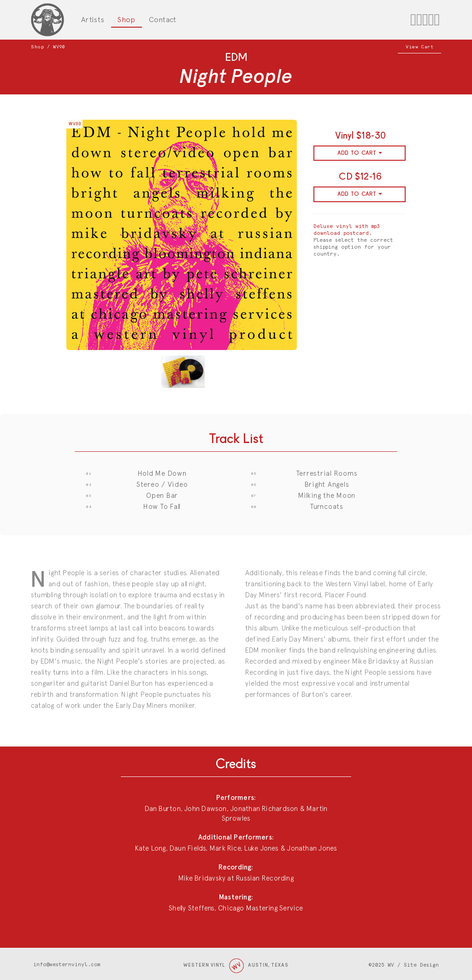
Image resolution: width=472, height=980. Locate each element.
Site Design (421, 965)
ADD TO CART (360, 153)
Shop (126, 20)
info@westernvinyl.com (67, 965)
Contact (163, 20)
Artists (93, 20)
